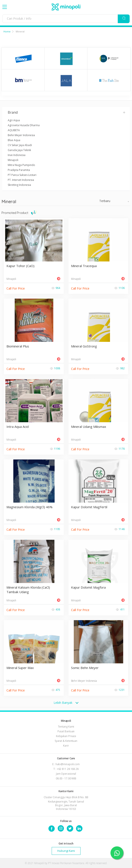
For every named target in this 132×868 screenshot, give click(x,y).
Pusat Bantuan (66, 731)
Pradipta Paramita (19, 170)
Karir (66, 746)
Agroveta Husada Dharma (24, 125)
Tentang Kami (66, 727)
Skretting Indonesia (19, 185)
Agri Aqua (14, 120)
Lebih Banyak (66, 703)
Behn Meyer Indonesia (21, 135)
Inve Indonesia (17, 155)
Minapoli (13, 160)
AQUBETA (14, 130)
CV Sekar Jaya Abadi (20, 145)
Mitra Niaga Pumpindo (21, 165)
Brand (67, 112)
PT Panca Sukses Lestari (22, 175)
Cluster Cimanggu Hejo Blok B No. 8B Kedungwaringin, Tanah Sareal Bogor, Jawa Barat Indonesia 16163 (66, 803)
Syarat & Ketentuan (66, 741)
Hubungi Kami (66, 851)
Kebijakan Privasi (66, 736)
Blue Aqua (14, 140)
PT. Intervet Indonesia (21, 180)
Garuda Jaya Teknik (19, 150)
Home (7, 31)
